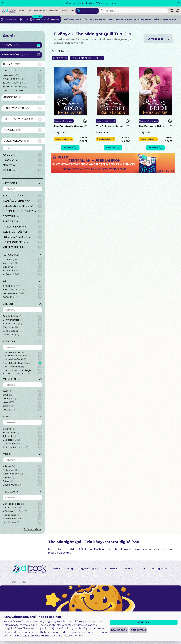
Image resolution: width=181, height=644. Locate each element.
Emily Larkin (60, 132)
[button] (63, 139)
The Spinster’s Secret (110, 126)
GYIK (72, 11)
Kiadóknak (54, 11)
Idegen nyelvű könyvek (64, 121)
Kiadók (120, 19)
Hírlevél (64, 11)
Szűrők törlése (32, 529)
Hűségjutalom (89, 11)
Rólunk (22, 11)
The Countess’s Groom (68, 126)
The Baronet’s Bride (151, 126)
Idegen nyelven (145, 19)
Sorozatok (130, 19)
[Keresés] (102, 11)
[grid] (22, 80)
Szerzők (111, 19)
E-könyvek (69, 19)
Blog (29, 11)
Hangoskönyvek (84, 19)
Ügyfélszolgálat (40, 11)
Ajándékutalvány (162, 19)
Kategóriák (99, 19)
